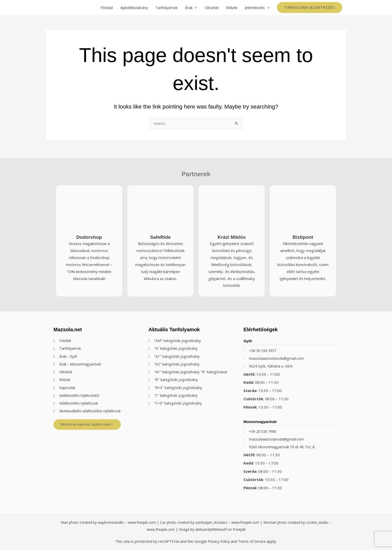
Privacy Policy (218, 541)
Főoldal (107, 7)
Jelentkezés (257, 7)
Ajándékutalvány (134, 7)
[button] (310, 7)
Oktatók (212, 7)
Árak (191, 7)
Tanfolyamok (166, 7)
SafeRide (160, 234)
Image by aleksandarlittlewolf (205, 529)
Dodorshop (89, 234)
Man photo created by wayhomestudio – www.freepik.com (104, 522)
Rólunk (232, 7)
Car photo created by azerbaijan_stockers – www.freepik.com (212, 522)
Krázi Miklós (232, 234)
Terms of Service (253, 541)
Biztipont (303, 234)
